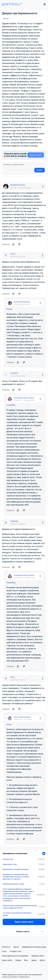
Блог (26, 960)
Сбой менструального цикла (13, 884)
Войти (42, 960)
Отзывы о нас (16, 951)
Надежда (11, 583)
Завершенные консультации (34, 947)
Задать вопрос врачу (24, 922)
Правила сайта (38, 956)
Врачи (16, 947)
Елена (9, 309)
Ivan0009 (11, 405)
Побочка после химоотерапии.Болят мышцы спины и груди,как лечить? (20, 907)
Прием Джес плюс (10, 864)
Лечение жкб (8, 859)
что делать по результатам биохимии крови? (17, 914)
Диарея (6, 18)
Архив (34, 960)
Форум (18, 960)
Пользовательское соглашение (15, 956)
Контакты (6, 947)
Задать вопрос (36, 155)
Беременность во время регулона (16, 869)
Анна (9, 724)
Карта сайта (7, 960)
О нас (4, 951)
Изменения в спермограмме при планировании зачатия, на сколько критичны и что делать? (16, 877)
